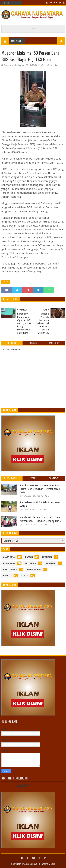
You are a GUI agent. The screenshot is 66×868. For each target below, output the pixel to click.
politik (7, 576)
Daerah (29, 557)
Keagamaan (9, 563)
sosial (25, 576)
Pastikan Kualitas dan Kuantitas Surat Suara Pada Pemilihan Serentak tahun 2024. (40, 489)
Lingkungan (10, 569)
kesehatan (31, 563)
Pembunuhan (34, 569)
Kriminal (51, 563)
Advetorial (9, 557)
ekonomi (47, 557)
